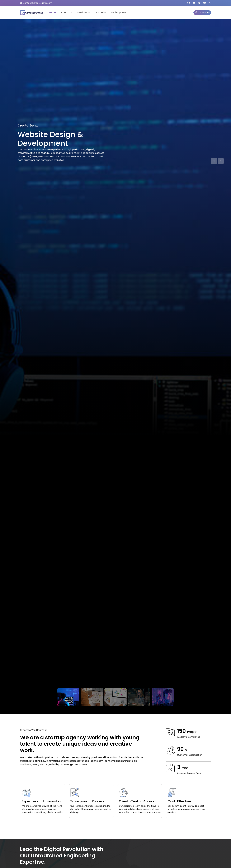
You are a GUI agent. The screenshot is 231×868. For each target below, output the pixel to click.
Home (52, 12)
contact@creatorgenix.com (36, 3)
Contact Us (202, 13)
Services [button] (84, 12)
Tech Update (119, 12)
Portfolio (101, 12)
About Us (66, 12)
